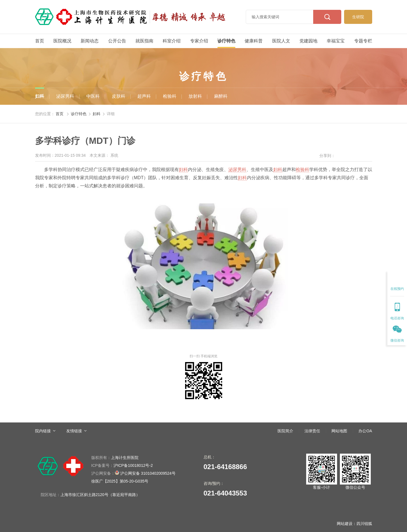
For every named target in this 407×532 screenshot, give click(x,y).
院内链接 (43, 431)
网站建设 (345, 524)
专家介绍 (199, 41)
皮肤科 (119, 96)
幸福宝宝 (336, 41)
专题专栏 (363, 41)
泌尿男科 (65, 96)
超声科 (144, 96)
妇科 (40, 96)
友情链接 (74, 431)
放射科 (195, 96)
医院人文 (281, 41)
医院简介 (285, 431)
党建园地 (308, 41)
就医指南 (144, 41)
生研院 (358, 17)
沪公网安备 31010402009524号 (133, 473)
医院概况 (62, 41)
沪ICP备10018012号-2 (122, 465)
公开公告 (117, 41)
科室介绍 (172, 41)
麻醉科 (221, 96)
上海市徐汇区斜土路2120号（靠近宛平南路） (100, 495)
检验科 (170, 96)
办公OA (365, 431)
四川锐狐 (364, 524)
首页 (40, 41)
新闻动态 (90, 41)
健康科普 (254, 41)
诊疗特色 (226, 41)
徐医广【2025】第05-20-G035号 (120, 481)
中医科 (93, 96)
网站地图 (339, 431)
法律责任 (312, 431)
